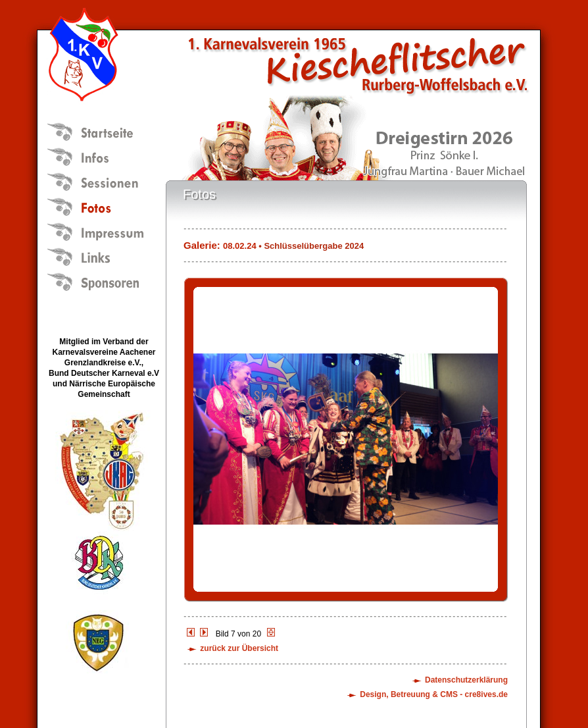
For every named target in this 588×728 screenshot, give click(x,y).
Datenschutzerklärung (466, 680)
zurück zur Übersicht (239, 648)
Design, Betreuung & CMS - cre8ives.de (434, 694)
